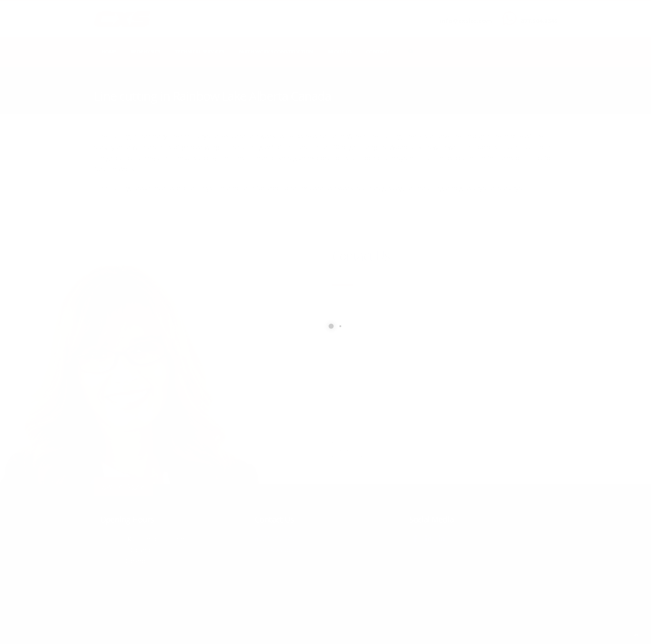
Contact (378, 52)
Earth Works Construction (276, 52)
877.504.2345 (539, 21)
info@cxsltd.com (466, 21)
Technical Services (199, 52)
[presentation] (395, 418)
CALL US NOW (537, 14)
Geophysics (145, 52)
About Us (339, 52)
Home (109, 52)
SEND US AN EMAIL (462, 14)
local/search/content (144, 84)
